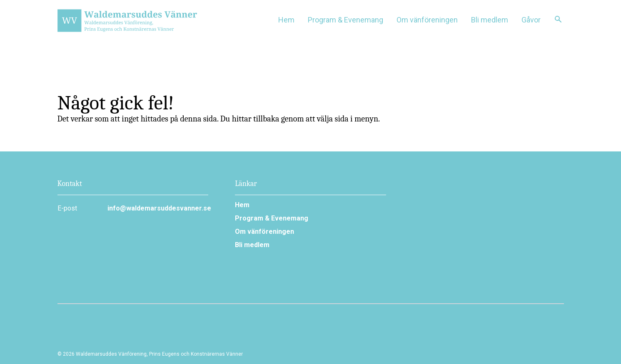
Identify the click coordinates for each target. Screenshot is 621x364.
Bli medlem (490, 20)
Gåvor (531, 20)
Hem (286, 20)
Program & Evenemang (272, 218)
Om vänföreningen (264, 232)
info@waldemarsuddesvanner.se (158, 208)
